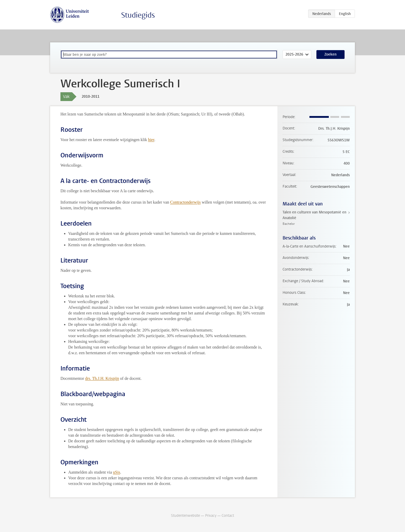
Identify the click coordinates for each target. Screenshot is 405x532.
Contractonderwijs (185, 202)
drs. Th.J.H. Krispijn (102, 378)
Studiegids (138, 15)
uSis (116, 472)
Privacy (211, 516)
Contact (228, 516)
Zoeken (330, 54)
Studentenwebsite (185, 516)
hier (151, 140)
